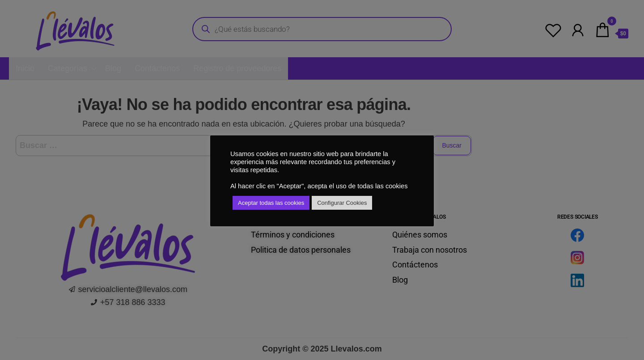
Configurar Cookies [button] (342, 203)
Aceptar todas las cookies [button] (271, 203)
